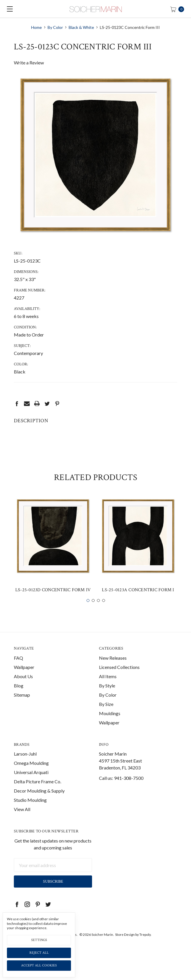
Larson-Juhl (25, 764)
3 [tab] (98, 610)
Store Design (125, 944)
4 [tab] (104, 610)
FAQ (18, 667)
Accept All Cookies (39, 965)
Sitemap (22, 704)
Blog (19, 695)
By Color (108, 704)
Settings (39, 940)
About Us (23, 686)
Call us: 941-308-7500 (121, 788)
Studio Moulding (30, 810)
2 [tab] (93, 610)
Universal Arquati (31, 782)
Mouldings (110, 723)
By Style (107, 695)
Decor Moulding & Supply (39, 800)
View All (22, 819)
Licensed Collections (119, 677)
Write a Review (29, 63)
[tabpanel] (53, 557)
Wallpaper (24, 677)
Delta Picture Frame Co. (38, 791)
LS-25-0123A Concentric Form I (138, 599)
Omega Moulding (31, 773)
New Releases (113, 667)
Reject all (39, 953)
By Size (106, 714)
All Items (108, 686)
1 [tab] (88, 610)
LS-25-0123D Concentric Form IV (53, 599)
